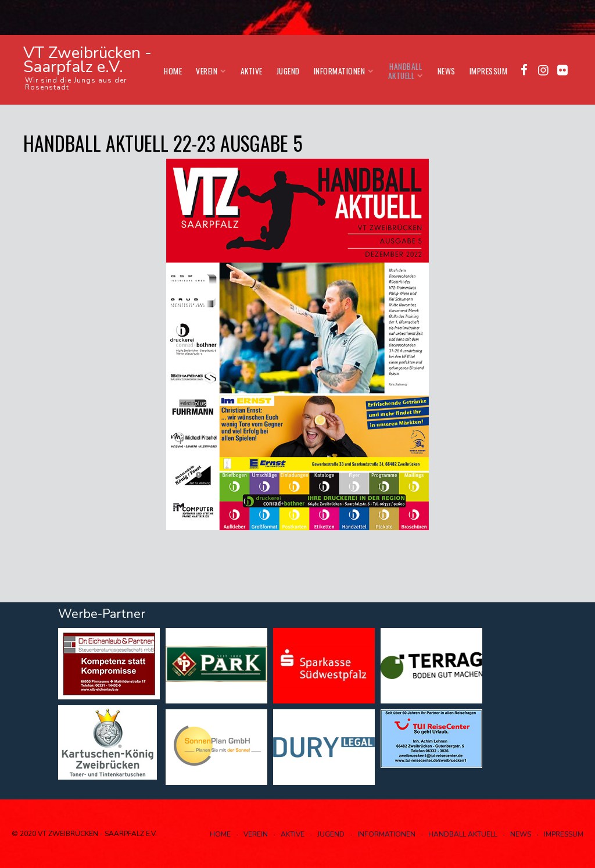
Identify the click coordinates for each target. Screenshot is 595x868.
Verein (211, 71)
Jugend (288, 71)
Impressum (489, 71)
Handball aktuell (406, 71)
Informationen (344, 71)
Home (173, 71)
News (447, 71)
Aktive (252, 71)
